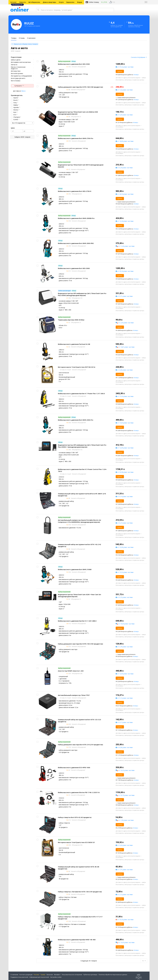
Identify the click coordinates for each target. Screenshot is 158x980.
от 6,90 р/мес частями (125, 747)
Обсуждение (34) (77, 845)
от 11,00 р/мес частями (126, 246)
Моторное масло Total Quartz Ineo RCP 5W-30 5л (77, 367)
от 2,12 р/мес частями (125, 894)
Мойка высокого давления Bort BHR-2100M (75, 569)
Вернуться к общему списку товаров (26, 44)
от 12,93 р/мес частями (125, 674)
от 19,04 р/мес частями (126, 624)
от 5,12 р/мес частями (125, 698)
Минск (23, 91)
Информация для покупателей (39, 977)
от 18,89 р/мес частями (125, 141)
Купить (120, 71)
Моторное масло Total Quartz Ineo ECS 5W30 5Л (76, 842)
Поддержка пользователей (19, 977)
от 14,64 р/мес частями (125, 423)
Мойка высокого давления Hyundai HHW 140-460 (77, 940)
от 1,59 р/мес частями (126, 820)
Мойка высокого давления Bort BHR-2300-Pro (76, 420)
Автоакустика (16, 71)
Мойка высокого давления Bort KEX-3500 (74, 64)
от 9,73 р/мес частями (125, 597)
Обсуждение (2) (76, 194)
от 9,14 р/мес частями (125, 496)
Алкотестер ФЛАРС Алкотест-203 (71, 671)
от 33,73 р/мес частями (126, 795)
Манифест (57, 975)
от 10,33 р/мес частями (125, 920)
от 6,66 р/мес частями (125, 370)
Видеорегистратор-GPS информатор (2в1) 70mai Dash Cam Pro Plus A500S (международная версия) (82, 294)
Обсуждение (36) (77, 673)
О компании (14, 975)
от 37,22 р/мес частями (125, 67)
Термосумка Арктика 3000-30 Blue (71, 320)
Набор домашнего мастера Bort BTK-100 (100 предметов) (80, 644)
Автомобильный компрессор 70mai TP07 (74, 695)
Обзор (74, 61)
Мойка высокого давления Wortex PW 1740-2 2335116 (79, 792)
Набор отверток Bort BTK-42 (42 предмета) (75, 817)
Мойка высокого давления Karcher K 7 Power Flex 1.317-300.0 (81, 393)
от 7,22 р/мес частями (125, 90)
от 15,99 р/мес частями (125, 547)
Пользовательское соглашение (72, 975)
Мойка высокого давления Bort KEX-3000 (74, 268)
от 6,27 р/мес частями (125, 523)
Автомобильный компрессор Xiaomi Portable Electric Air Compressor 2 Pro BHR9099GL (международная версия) (80, 521)
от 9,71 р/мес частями (125, 296)
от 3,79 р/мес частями (125, 647)
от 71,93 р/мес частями (125, 396)
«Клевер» (136, 75)
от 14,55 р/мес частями (126, 942)
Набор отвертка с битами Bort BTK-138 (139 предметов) (80, 892)
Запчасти (14, 65)
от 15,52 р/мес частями (125, 572)
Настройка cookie (56, 977)
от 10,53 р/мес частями (126, 770)
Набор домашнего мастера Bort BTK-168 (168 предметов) (80, 87)
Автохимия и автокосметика (21, 62)
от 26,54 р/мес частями (125, 194)
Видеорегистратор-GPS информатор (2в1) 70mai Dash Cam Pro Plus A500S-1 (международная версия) (82, 446)
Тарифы (43, 975)
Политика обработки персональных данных (113, 975)
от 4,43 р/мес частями (125, 845)
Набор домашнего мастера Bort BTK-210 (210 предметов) (80, 745)
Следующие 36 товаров (89, 961)
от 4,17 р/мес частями (125, 722)
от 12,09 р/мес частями (125, 448)
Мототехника (16, 81)
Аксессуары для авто (18, 78)
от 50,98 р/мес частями (125, 472)
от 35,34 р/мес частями (125, 271)
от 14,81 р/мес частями (126, 347)
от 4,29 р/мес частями (125, 115)
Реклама (36, 975)
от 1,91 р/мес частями (125, 870)
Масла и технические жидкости (18, 68)
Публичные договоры (90, 975)
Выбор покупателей (64, 61)
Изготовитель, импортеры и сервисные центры (130, 80)
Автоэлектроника (17, 73)
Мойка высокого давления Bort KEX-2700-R (75, 191)
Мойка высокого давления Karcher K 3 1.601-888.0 (77, 621)
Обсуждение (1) (76, 117)
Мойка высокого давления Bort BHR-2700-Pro (76, 138)
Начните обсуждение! (79, 67)
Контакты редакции (26, 975)
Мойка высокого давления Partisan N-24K (74, 344)
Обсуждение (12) (77, 298)
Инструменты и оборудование (21, 76)
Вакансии (50, 975)
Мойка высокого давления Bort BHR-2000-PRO (76, 243)
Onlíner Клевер (94, 2)
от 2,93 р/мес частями (126, 323)
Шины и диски (16, 60)
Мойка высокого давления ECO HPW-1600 (74, 767)
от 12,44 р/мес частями (125, 221)
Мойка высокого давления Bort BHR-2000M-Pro (76, 218)
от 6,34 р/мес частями (125, 168)
